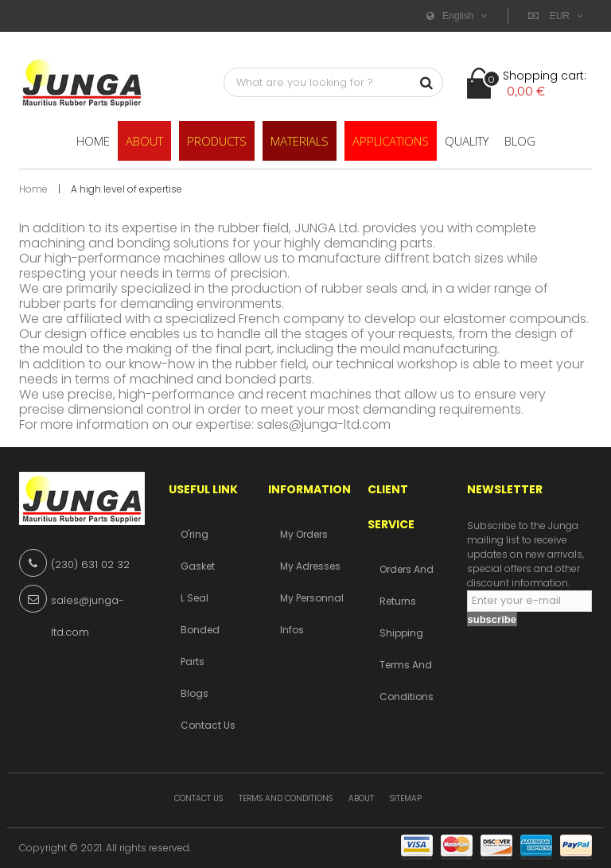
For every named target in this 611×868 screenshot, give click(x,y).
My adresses (310, 566)
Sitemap (406, 798)
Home (33, 189)
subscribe (492, 619)
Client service (391, 507)
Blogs (195, 693)
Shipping (401, 633)
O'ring (195, 534)
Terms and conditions (286, 798)
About (361, 798)
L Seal (195, 598)
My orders (304, 534)
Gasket (198, 566)
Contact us (208, 725)
